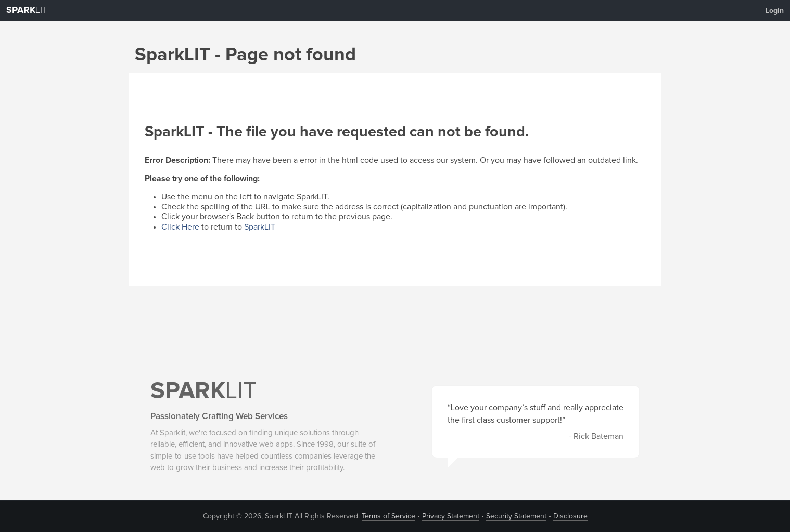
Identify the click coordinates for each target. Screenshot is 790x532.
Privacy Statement (451, 516)
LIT (27, 10)
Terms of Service (388, 516)
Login (775, 11)
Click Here (180, 227)
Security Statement (516, 516)
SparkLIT (260, 227)
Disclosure (570, 516)
